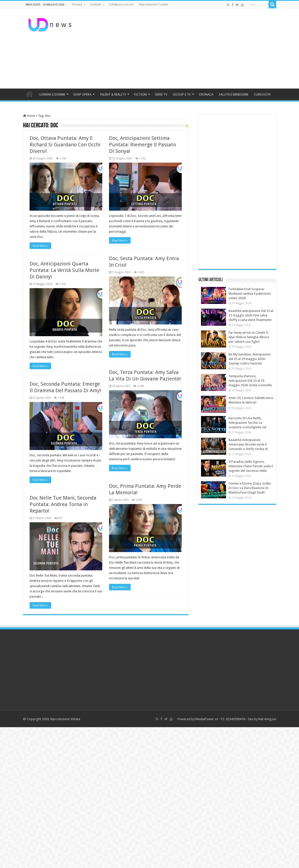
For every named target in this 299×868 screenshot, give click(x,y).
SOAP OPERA (82, 94)
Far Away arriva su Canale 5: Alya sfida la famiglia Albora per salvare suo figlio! (249, 337)
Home (29, 116)
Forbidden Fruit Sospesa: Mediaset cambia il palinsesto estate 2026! (250, 294)
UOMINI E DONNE (52, 94)
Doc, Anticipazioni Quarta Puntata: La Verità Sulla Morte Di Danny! (64, 270)
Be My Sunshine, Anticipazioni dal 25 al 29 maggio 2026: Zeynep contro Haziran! (250, 359)
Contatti (95, 5)
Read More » (40, 246)
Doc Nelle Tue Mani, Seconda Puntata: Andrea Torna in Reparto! (63, 504)
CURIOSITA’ (262, 94)
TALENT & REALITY (113, 94)
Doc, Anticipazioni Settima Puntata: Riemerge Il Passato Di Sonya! (142, 145)
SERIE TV (161, 94)
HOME (30, 94)
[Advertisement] (181, 49)
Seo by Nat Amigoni (262, 719)
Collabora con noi (121, 5)
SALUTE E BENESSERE (234, 94)
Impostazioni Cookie (153, 5)
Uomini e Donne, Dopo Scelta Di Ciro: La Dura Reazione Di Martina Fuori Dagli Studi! (250, 488)
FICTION (140, 94)
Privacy (77, 5)
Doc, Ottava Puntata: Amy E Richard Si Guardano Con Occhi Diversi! (65, 145)
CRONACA (206, 94)
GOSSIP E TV (182, 94)
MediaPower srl (207, 719)
